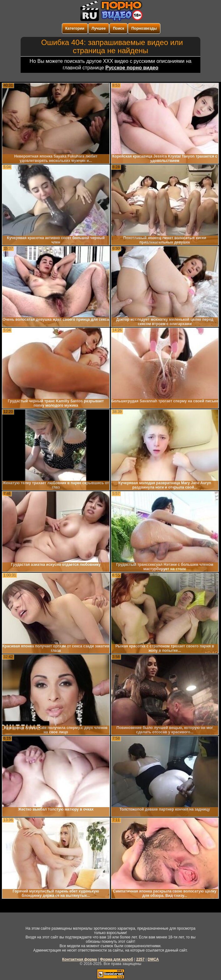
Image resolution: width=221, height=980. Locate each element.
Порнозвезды (144, 28)
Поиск (118, 28)
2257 (141, 959)
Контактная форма (80, 959)
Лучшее (99, 28)
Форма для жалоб (116, 959)
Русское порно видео (132, 68)
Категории (75, 28)
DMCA (153, 959)
